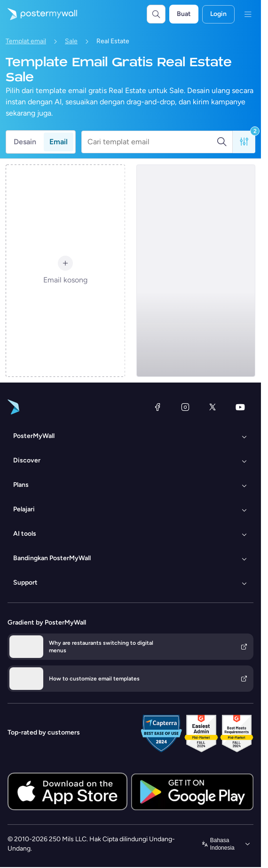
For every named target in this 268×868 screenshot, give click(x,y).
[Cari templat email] (152, 142)
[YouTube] (240, 407)
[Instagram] (185, 407)
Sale (71, 41)
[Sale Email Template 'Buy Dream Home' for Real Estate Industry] (196, 271)
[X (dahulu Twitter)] (213, 407)
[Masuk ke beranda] (39, 14)
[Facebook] (158, 407)
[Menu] (248, 14)
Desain (25, 142)
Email (59, 142)
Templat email (26, 41)
